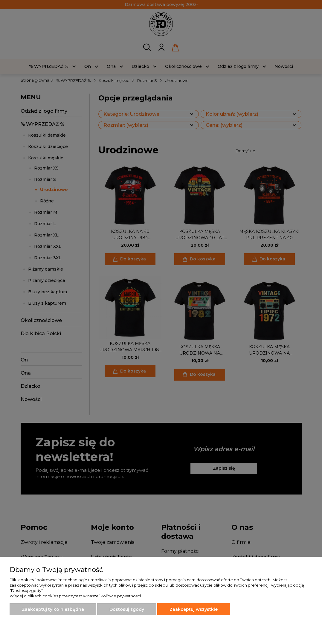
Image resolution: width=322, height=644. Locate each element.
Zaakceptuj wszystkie (194, 609)
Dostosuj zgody (127, 609)
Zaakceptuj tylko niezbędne (53, 609)
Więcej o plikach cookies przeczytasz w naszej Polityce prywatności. (76, 596)
